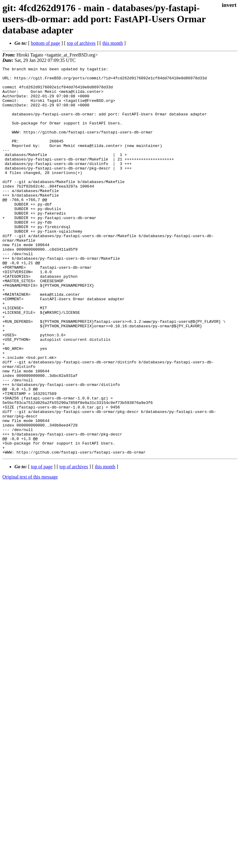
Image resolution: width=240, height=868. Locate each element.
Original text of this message (30, 554)
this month (113, 43)
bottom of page (46, 43)
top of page (42, 544)
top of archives (81, 43)
